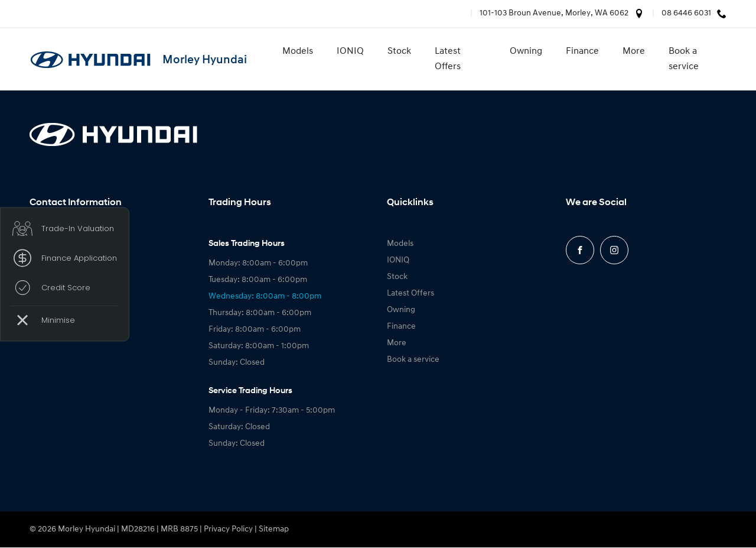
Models (298, 51)
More (634, 51)
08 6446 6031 (686, 13)
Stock (399, 51)
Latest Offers (448, 59)
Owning (526, 51)
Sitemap (274, 529)
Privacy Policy (228, 529)
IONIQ (350, 51)
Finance (582, 51)
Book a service (684, 59)
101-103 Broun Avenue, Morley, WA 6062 (554, 13)
